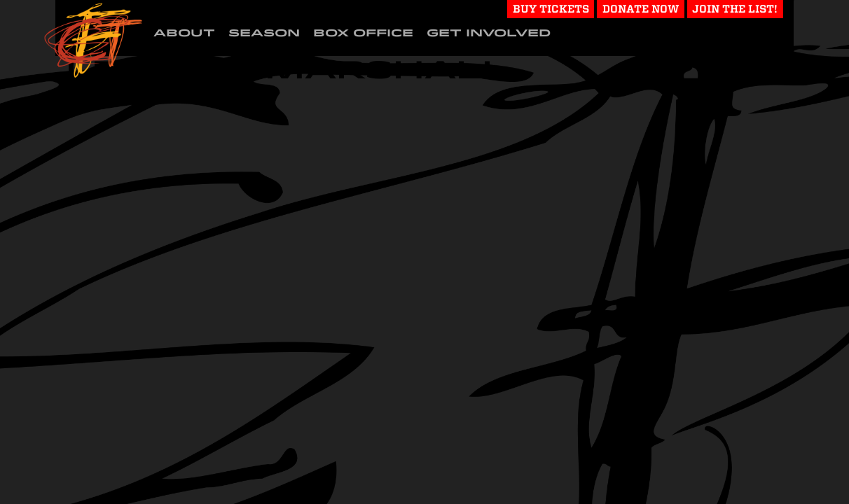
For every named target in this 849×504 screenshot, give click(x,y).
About (184, 33)
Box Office (363, 33)
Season (264, 33)
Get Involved (489, 33)
